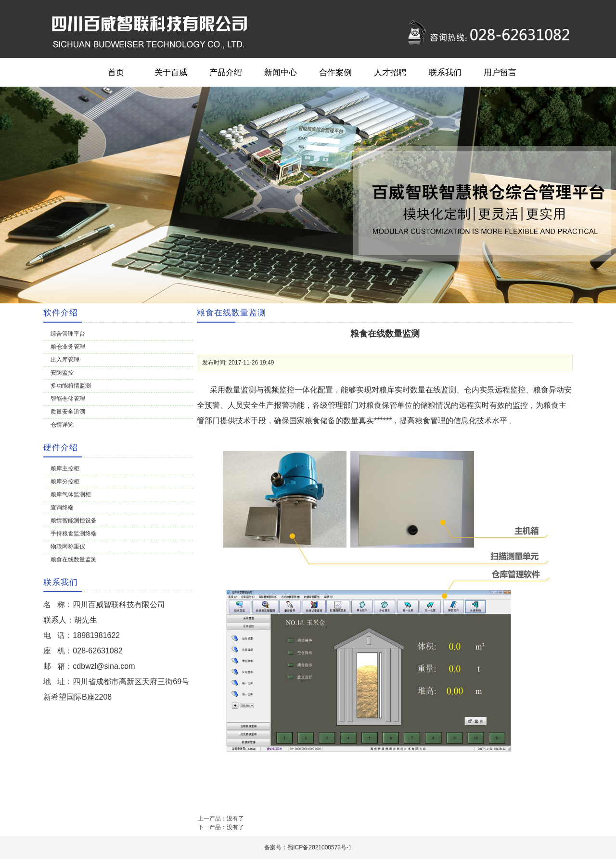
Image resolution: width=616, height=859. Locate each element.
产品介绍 (226, 72)
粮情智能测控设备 (74, 521)
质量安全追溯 (68, 412)
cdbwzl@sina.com (104, 666)
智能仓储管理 (68, 399)
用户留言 (500, 72)
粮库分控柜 (65, 482)
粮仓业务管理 (68, 347)
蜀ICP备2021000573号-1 (319, 847)
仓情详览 (62, 425)
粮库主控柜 (65, 469)
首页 (116, 72)
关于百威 (171, 72)
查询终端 (62, 508)
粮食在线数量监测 (74, 560)
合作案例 (335, 72)
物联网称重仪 (68, 547)
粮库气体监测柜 (71, 495)
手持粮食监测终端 (74, 534)
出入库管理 (65, 360)
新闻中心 (281, 72)
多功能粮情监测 (71, 386)
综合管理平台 (68, 334)
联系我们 (445, 72)
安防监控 (62, 373)
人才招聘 (390, 72)
